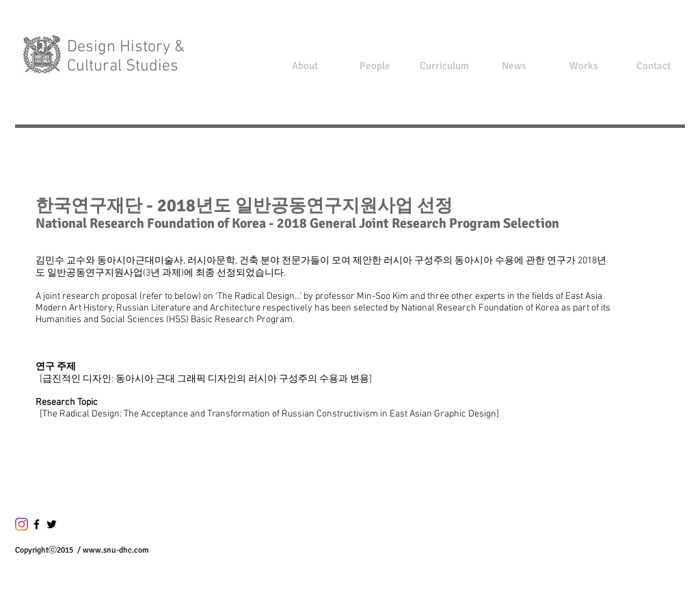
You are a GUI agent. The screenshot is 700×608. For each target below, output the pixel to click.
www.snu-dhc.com (116, 550)
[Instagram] (22, 524)
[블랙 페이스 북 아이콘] (37, 524)
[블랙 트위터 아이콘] (52, 524)
